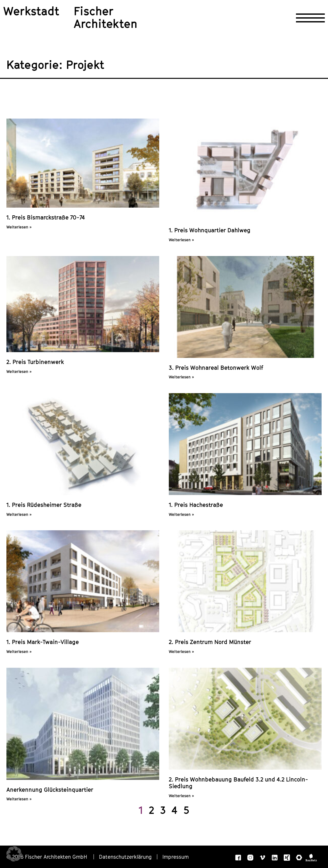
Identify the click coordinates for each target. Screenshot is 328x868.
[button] (14, 854)
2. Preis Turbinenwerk (35, 362)
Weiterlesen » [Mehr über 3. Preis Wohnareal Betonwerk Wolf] (181, 377)
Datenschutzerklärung (125, 857)
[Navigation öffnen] (310, 18)
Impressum (176, 857)
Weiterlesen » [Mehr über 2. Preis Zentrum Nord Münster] (181, 652)
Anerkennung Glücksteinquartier (50, 790)
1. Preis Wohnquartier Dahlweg (210, 230)
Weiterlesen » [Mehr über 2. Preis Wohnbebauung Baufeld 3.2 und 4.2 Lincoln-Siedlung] (181, 796)
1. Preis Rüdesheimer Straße (44, 505)
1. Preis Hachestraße (196, 505)
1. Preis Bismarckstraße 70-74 (46, 217)
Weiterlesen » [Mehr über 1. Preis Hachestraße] (181, 514)
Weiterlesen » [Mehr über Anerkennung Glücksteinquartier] (19, 799)
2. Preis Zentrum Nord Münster (210, 642)
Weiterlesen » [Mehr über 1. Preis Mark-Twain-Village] (19, 652)
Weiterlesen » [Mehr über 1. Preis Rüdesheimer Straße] (19, 514)
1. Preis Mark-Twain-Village (43, 642)
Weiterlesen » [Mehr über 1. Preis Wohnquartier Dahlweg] (181, 240)
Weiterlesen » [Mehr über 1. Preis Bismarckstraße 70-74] (19, 227)
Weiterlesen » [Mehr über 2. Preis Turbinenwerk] (19, 372)
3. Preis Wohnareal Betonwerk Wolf (216, 368)
